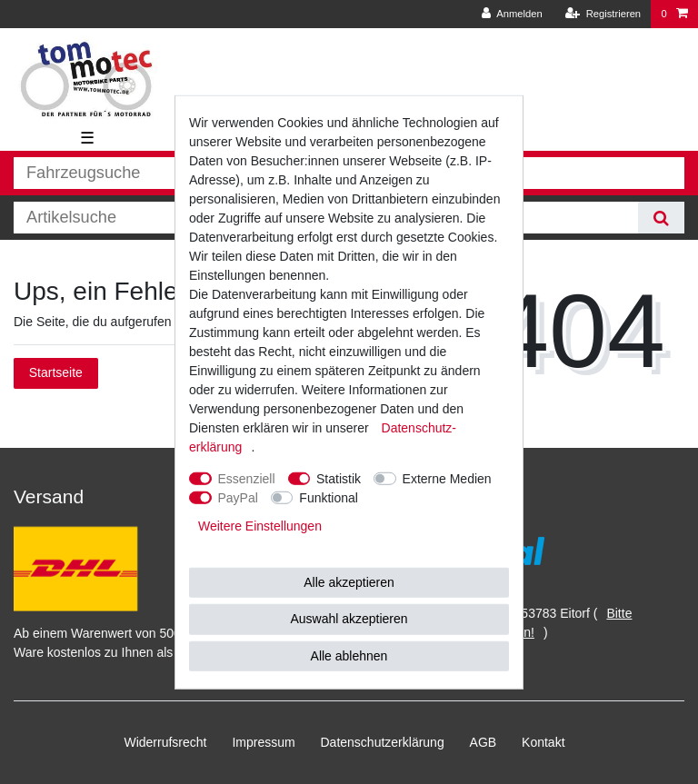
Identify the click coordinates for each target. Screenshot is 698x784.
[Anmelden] (512, 14)
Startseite (56, 372)
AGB (484, 742)
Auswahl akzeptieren (349, 619)
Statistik (339, 478)
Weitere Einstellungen (260, 525)
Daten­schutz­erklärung (383, 742)
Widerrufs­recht (165, 742)
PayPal (238, 497)
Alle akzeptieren (349, 581)
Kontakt (543, 742)
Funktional (329, 497)
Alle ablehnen (349, 655)
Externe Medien (447, 478)
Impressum (263, 742)
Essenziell (247, 478)
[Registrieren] (603, 14)
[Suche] (661, 218)
